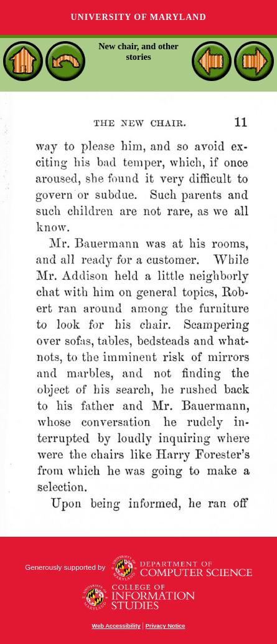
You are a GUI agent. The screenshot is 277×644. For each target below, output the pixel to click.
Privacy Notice (166, 626)
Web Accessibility (116, 626)
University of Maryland (138, 17)
